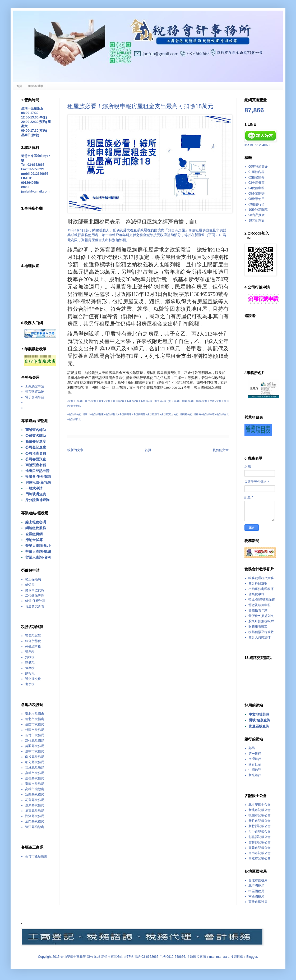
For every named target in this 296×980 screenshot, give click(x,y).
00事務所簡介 (258, 167)
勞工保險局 (33, 579)
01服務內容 (256, 172)
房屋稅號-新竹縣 (38, 482)
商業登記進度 (36, 441)
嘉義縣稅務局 (35, 778)
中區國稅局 (256, 891)
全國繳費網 (34, 534)
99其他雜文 (256, 221)
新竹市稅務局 (35, 735)
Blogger (252, 957)
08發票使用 (256, 199)
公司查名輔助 (36, 436)
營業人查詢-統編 (38, 551)
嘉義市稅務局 (35, 773)
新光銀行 (255, 775)
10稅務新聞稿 (258, 210)
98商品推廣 (256, 215)
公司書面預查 (36, 459)
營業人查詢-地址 (38, 546)
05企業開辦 (256, 194)
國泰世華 (255, 764)
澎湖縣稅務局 (35, 816)
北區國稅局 (256, 886)
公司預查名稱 (36, 453)
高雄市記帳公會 (260, 858)
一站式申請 (34, 488)
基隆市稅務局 (35, 724)
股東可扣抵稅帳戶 (261, 621)
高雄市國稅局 (258, 902)
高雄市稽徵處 (35, 789)
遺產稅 (30, 668)
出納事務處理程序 (261, 589)
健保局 (30, 585)
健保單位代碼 (35, 590)
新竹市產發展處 (36, 856)
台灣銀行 (255, 759)
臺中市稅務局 (35, 751)
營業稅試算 (33, 636)
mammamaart (219, 957)
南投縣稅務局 (35, 757)
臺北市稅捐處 (35, 714)
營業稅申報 (256, 594)
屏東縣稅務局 (35, 811)
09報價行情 (256, 204)
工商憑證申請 (35, 386)
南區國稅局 (256, 896)
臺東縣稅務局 (35, 805)
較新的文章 (75, 450)
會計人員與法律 (260, 637)
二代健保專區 (35, 596)
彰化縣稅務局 (35, 762)
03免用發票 (256, 183)
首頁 (19, 86)
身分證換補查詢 (37, 500)
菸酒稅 (30, 663)
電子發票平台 (35, 397)
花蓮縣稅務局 (35, 800)
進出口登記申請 (37, 471)
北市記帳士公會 (260, 805)
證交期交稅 (33, 679)
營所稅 (30, 652)
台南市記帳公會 (260, 853)
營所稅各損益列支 (261, 616)
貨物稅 (30, 657)
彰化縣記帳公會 (260, 837)
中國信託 (255, 770)
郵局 (252, 748)
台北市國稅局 (258, 880)
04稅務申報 (256, 188)
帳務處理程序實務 (261, 578)
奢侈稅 (30, 684)
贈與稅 (30, 674)
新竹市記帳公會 (260, 821)
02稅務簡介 (256, 177)
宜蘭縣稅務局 (35, 794)
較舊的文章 (221, 450)
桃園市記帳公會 (260, 815)
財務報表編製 (258, 626)
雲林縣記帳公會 (260, 842)
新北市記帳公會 (260, 810)
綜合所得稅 (33, 641)
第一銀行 (255, 754)
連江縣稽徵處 (35, 827)
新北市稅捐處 (35, 719)
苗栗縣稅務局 (35, 746)
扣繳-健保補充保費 (262, 599)
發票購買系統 (35, 392)
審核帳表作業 (258, 610)
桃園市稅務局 (35, 730)
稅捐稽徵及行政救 (261, 632)
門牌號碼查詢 (36, 494)
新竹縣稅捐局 (35, 741)
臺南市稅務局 (35, 784)
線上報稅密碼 (36, 522)
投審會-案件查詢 (38, 477)
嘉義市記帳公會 (260, 848)
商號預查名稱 (36, 465)
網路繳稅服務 (36, 528)
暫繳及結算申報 (260, 605)
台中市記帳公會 (260, 832)
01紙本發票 (36, 86)
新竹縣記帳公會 (260, 826)
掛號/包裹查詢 (260, 720)
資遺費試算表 (35, 606)
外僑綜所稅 (33, 647)
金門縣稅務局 (35, 821)
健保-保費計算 (35, 601)
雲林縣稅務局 (35, 768)
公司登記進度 (36, 447)
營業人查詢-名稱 (38, 557)
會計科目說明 (258, 583)
